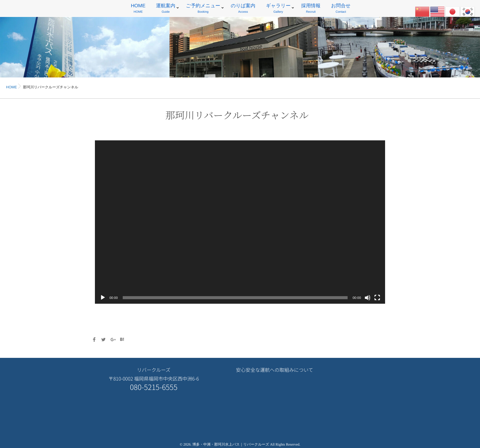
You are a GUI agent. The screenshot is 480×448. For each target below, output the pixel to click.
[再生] (103, 298)
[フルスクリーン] (377, 298)
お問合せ (341, 9)
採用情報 (311, 9)
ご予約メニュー (203, 9)
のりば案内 (243, 9)
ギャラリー (278, 9)
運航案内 (166, 9)
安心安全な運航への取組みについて (274, 370)
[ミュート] (368, 298)
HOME (138, 9)
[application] (240, 222)
